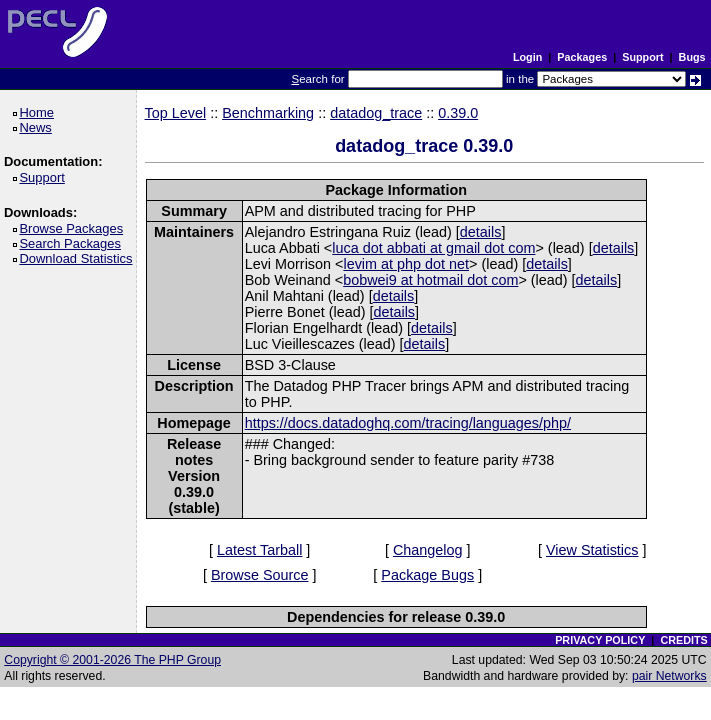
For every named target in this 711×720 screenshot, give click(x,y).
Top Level (176, 113)
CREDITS (683, 640)
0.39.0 (458, 113)
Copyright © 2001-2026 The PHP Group (112, 660)
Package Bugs (427, 575)
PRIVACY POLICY (600, 640)
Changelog (428, 550)
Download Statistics (79, 258)
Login (527, 57)
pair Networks (669, 676)
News (38, 127)
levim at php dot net (406, 264)
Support (642, 57)
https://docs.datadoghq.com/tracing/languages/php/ (408, 423)
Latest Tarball (259, 550)
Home (39, 112)
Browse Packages (74, 228)
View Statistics (592, 550)
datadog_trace (376, 113)
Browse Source (260, 575)
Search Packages (73, 243)
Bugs (692, 57)
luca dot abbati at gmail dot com (433, 248)
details (481, 232)
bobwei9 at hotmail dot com (430, 280)
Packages (582, 57)
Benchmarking (268, 113)
